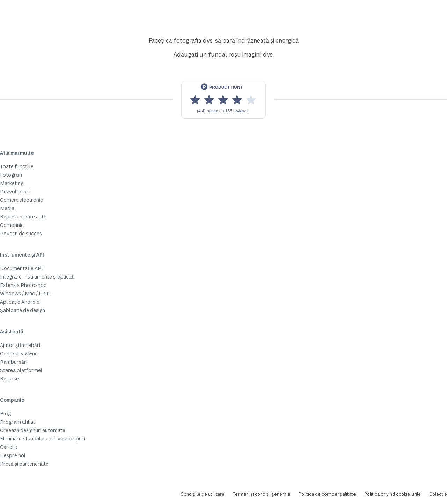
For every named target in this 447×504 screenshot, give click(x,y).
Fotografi (11, 175)
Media (7, 208)
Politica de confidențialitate (327, 494)
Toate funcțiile (17, 166)
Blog (5, 413)
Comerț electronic (21, 200)
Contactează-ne (19, 353)
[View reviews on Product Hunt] (223, 100)
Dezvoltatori (15, 191)
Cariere (9, 447)
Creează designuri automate (33, 430)
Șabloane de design (23, 310)
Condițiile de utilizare (203, 494)
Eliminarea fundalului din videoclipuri (42, 439)
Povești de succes (21, 233)
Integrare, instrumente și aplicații (38, 277)
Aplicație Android (20, 302)
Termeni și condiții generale (262, 494)
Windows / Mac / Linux (25, 293)
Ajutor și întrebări (20, 345)
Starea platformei (21, 370)
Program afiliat (18, 422)
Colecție (438, 494)
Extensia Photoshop (23, 285)
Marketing (12, 183)
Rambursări (14, 362)
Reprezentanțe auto (23, 217)
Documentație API (21, 268)
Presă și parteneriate (24, 464)
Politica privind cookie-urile (393, 494)
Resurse (9, 379)
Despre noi (13, 455)
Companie (12, 225)
